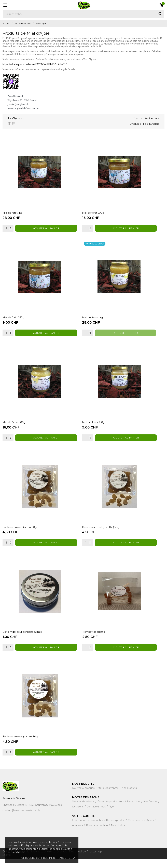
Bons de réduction (97, 834)
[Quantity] (8, 230)
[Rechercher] (83, 14)
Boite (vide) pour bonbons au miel (22, 639)
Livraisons (78, 816)
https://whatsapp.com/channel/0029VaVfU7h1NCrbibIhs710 (35, 64)
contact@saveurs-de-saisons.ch (21, 819)
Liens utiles (134, 811)
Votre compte (84, 825)
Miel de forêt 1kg (12, 214)
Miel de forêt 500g (93, 214)
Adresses (78, 834)
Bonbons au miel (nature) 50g (20, 746)
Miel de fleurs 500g (14, 427)
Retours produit (116, 829)
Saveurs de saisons (84, 811)
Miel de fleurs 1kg (93, 321)
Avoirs (150, 829)
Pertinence (152, 118)
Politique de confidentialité (38, 858)
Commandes (136, 829)
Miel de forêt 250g (13, 321)
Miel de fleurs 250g (94, 427)
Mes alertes (118, 834)
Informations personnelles (88, 829)
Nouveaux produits (84, 797)
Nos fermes (151, 811)
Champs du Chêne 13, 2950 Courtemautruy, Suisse (32, 814)
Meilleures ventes (108, 797)
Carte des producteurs (111, 811)
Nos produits (129, 797)
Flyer (112, 816)
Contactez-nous (96, 816)
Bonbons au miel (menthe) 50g (101, 533)
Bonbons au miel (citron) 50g (20, 533)
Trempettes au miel (94, 639)
